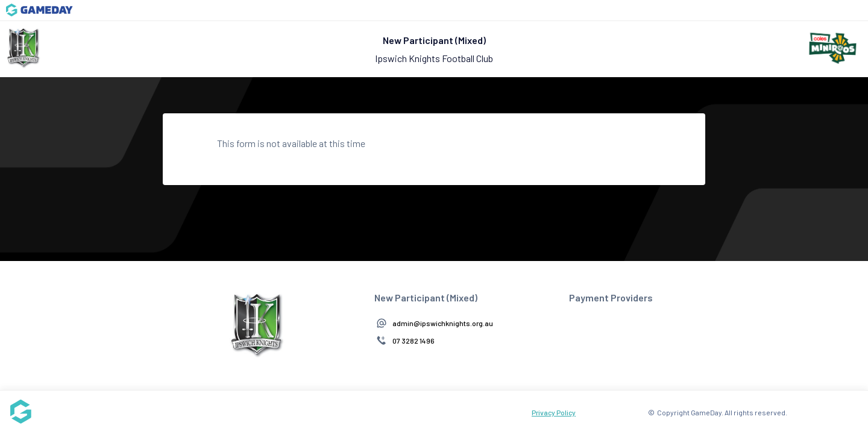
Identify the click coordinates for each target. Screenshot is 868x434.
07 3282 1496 (414, 341)
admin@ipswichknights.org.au (443, 323)
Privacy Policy (554, 412)
